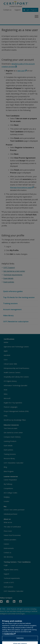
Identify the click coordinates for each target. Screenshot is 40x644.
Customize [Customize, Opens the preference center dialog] (20, 640)
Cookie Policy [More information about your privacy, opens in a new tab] (9, 635)
